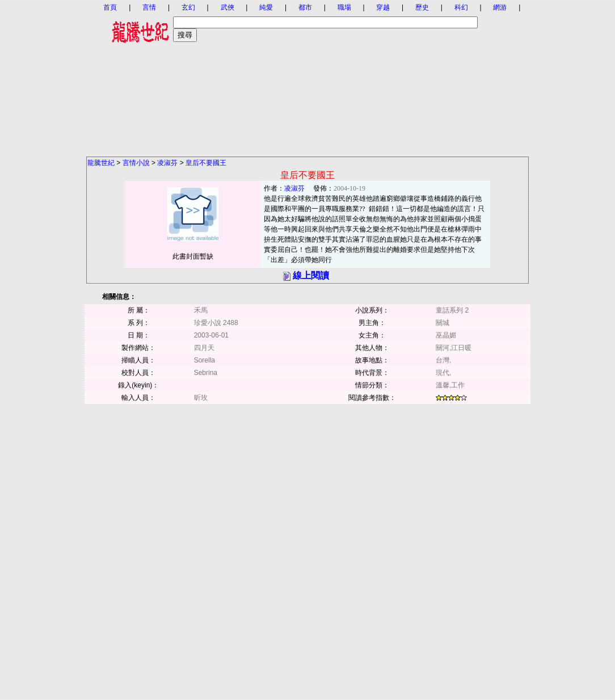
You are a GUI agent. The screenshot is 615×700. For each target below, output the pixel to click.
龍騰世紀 (101, 163)
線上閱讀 (311, 275)
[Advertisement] (307, 77)
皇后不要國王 (206, 163)
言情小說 (136, 163)
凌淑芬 (167, 163)
